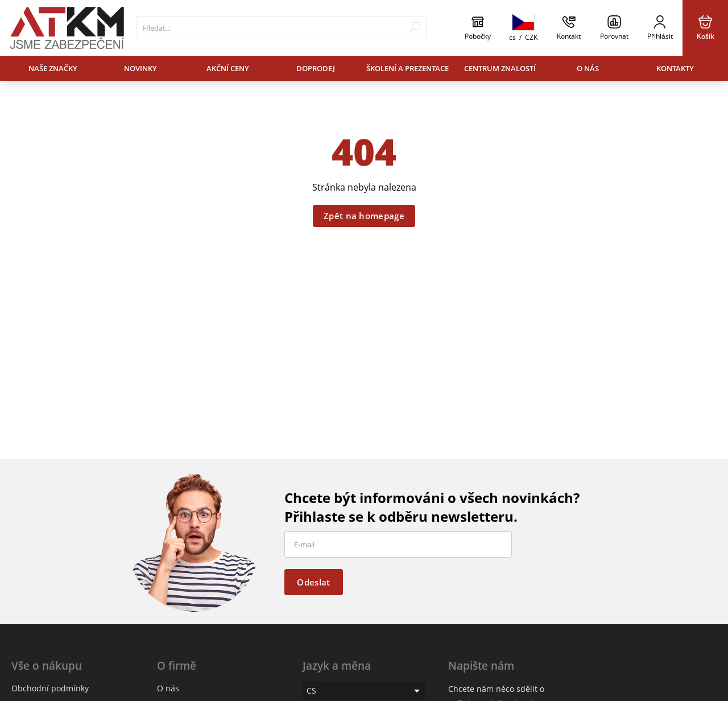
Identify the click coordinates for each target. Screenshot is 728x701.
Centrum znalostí (500, 68)
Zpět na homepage (364, 216)
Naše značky (53, 68)
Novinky (140, 68)
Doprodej (316, 68)
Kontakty (675, 68)
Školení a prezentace (408, 68)
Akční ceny (228, 68)
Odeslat (313, 582)
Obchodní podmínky (50, 688)
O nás (588, 68)
